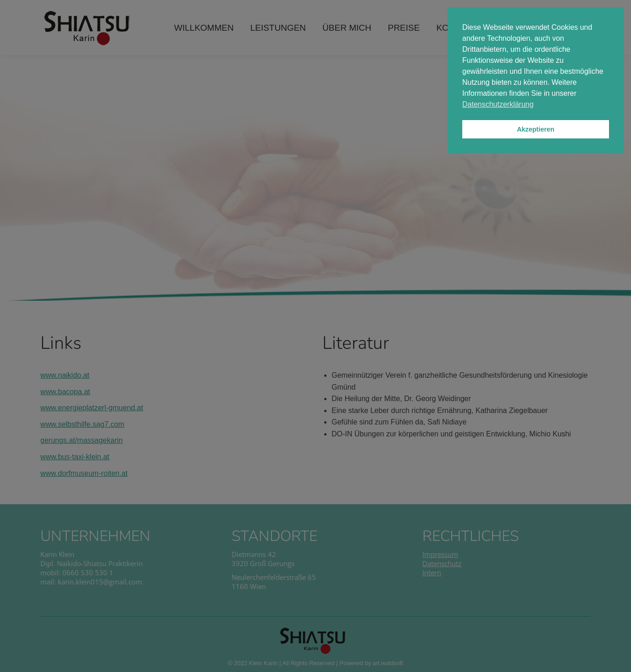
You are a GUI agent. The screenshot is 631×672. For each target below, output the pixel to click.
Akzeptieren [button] (536, 129)
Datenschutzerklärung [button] (498, 104)
